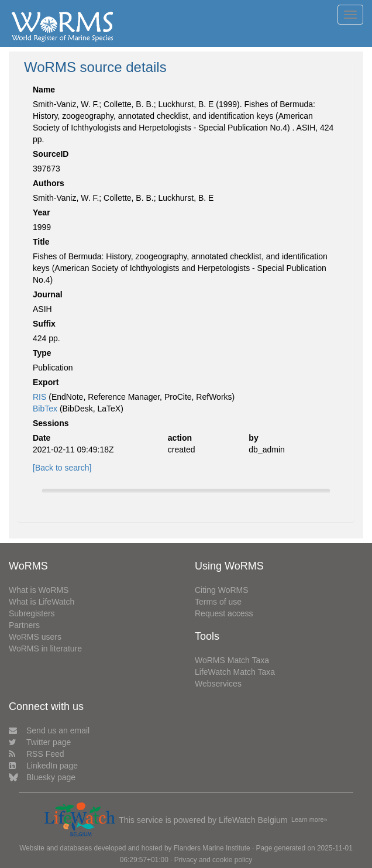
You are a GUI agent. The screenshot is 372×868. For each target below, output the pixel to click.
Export (46, 382)
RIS (39, 397)
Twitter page (40, 742)
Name (44, 90)
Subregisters (32, 613)
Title (41, 242)
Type (42, 353)
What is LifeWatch (42, 602)
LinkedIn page (43, 766)
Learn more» (309, 819)
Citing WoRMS (222, 590)
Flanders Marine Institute (212, 848)
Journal (48, 294)
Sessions (51, 423)
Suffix (44, 324)
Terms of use (218, 602)
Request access (224, 613)
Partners (24, 625)
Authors (49, 183)
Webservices (218, 684)
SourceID (51, 154)
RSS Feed (37, 754)
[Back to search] (62, 468)
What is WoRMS (39, 590)
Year (42, 212)
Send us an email (49, 730)
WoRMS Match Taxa (232, 660)
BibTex (45, 409)
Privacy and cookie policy (213, 860)
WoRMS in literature (45, 649)
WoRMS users (35, 637)
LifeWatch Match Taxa (235, 672)
